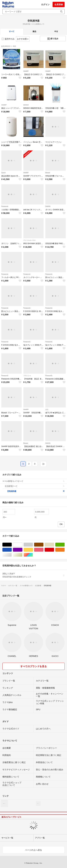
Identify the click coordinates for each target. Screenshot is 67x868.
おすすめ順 (23, 39)
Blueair (48, 173)
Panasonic (5, 206)
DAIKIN (48, 206)
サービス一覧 (7, 838)
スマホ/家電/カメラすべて (33, 481)
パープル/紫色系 (22, 550)
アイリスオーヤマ (29, 240)
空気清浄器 (36, 491)
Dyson (3, 173)
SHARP (26, 71)
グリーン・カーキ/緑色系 (65, 545)
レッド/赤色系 (54, 550)
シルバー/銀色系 (12, 555)
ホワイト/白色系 (22, 545)
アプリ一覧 (40, 838)
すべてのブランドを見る (33, 666)
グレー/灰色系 (33, 545)
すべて (12, 31)
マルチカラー (33, 555)
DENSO (26, 105)
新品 (34, 31)
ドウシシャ (27, 376)
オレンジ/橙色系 (65, 550)
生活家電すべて (35, 486)
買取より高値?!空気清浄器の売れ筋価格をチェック (33, 575)
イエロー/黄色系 (33, 550)
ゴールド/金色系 (22, 555)
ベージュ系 (54, 545)
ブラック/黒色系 (12, 545)
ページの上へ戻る (33, 850)
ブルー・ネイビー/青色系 (12, 550)
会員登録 (59, 4)
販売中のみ (8, 39)
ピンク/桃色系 (43, 550)
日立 (47, 409)
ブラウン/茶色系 (43, 545)
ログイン (45, 4)
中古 (56, 31)
